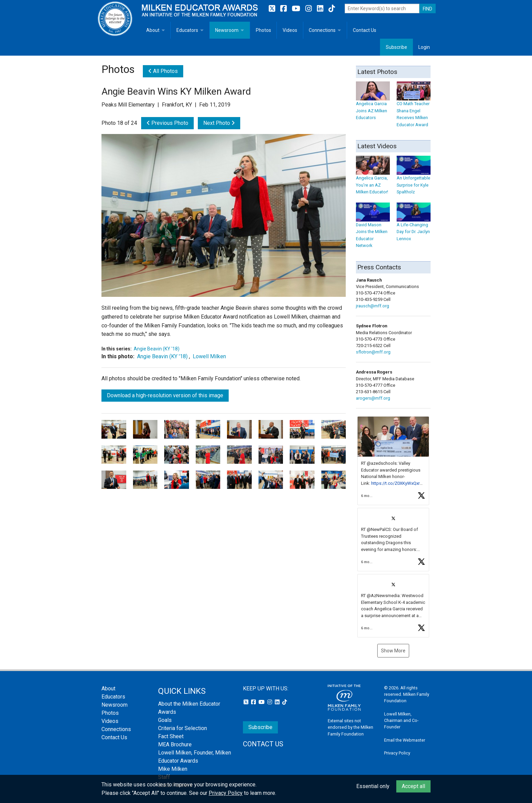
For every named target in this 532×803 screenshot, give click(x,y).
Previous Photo (167, 123)
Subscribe (396, 47)
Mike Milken (173, 769)
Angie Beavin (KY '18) (157, 349)
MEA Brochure (175, 744)
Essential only (373, 786)
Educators (187, 30)
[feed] (393, 527)
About (153, 30)
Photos (263, 30)
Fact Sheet (171, 736)
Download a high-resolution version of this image (165, 395)
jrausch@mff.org (373, 306)
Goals (165, 720)
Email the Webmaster (405, 740)
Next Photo (219, 123)
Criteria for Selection (183, 728)
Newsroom (227, 30)
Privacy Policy (397, 753)
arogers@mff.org (373, 398)
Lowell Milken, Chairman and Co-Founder (401, 720)
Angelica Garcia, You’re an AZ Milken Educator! (373, 178)
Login (424, 47)
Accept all (413, 786)
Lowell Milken (209, 356)
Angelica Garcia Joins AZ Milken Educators (373, 104)
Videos (290, 30)
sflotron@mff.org (373, 352)
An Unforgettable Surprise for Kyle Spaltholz (414, 178)
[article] (393, 461)
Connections (322, 30)
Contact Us (365, 30)
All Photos (163, 71)
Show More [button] (393, 651)
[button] (393, 461)
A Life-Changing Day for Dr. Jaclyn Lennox (414, 225)
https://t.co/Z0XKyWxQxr (395, 483)
